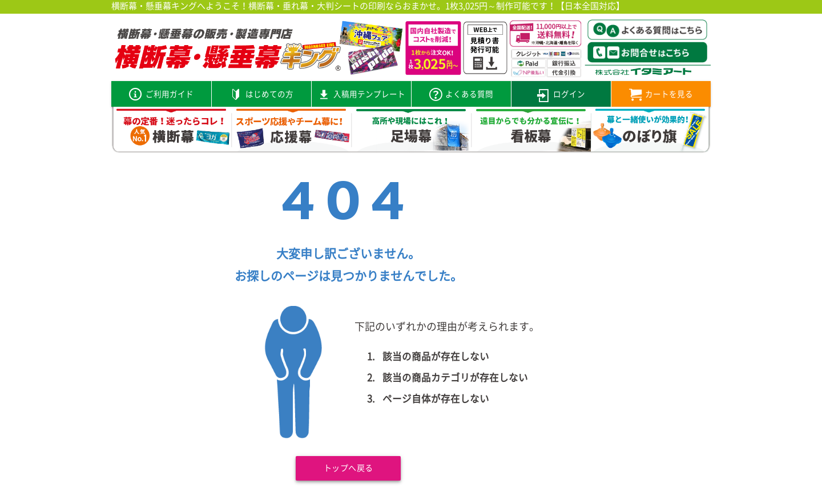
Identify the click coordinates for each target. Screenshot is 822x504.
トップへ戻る (348, 469)
